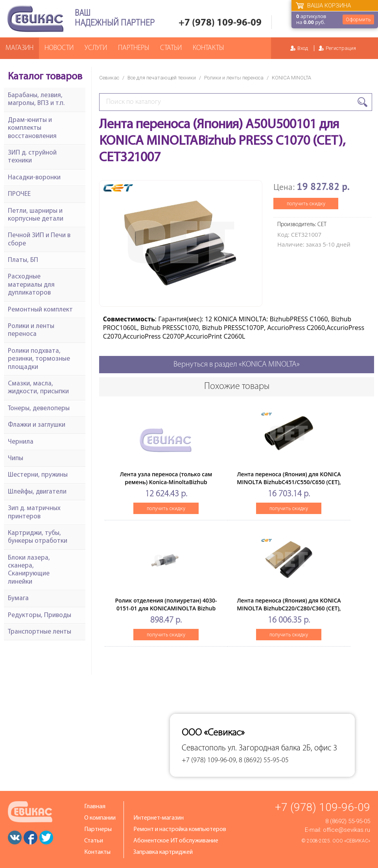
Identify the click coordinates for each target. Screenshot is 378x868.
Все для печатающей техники (162, 78)
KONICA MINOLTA (291, 78)
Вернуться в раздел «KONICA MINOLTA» (237, 365)
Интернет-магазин (159, 818)
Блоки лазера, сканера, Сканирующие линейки (29, 570)
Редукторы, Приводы (40, 615)
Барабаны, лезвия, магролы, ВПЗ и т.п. (36, 99)
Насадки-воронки (34, 178)
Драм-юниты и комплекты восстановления (32, 128)
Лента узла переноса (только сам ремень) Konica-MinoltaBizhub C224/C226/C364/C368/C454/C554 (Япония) (166, 486)
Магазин (19, 48)
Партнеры (134, 48)
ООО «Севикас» (351, 841)
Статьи (171, 48)
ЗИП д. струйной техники (32, 157)
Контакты (208, 48)
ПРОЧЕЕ (19, 194)
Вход (303, 48)
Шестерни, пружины (38, 475)
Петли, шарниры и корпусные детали (36, 215)
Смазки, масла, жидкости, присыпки (38, 388)
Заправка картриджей (163, 852)
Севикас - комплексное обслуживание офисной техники (35, 19)
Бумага (18, 598)
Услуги (96, 48)
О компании (100, 818)
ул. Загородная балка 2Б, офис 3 (282, 748)
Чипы (16, 458)
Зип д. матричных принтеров (34, 512)
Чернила (21, 442)
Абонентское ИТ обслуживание (176, 841)
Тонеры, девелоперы (39, 408)
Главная (95, 807)
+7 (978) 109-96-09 (220, 23)
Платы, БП (23, 260)
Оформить (358, 19)
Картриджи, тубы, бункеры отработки (38, 537)
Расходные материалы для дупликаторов (31, 285)
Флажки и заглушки (37, 425)
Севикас (109, 78)
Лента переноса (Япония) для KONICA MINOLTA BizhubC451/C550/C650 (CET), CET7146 (289, 482)
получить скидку (306, 204)
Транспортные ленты (40, 632)
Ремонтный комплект (40, 310)
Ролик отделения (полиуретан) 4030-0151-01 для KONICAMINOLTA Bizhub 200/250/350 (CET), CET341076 (166, 608)
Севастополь (204, 748)
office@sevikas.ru (347, 830)
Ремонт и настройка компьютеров (180, 829)
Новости (59, 48)
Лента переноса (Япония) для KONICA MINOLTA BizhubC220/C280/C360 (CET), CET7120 (289, 608)
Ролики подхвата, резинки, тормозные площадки (39, 359)
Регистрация (341, 48)
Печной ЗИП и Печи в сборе (39, 239)
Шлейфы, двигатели (37, 492)
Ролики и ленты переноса (234, 78)
